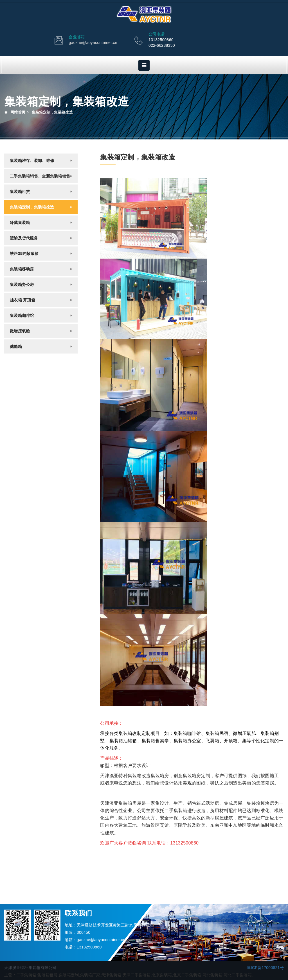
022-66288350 (162, 45)
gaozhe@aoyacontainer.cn (93, 43)
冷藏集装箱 (20, 223)
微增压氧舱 (20, 331)
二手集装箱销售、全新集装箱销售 (40, 176)
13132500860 (161, 40)
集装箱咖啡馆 (22, 315)
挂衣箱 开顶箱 (22, 300)
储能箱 (16, 346)
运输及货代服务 (24, 238)
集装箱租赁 (20, 192)
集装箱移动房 (22, 269)
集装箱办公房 (22, 285)
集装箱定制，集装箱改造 (32, 207)
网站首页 (15, 112)
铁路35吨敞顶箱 (24, 254)
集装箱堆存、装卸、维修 (32, 161)
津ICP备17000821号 (265, 968)
